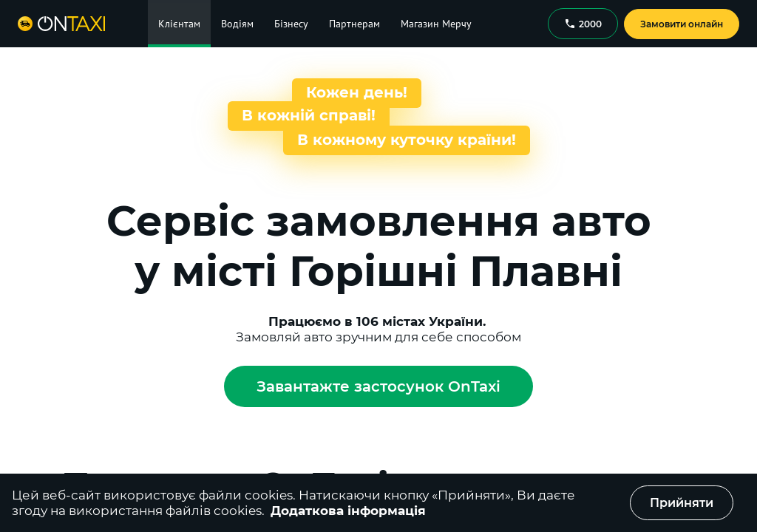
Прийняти (682, 503)
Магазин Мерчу (436, 24)
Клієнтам (179, 24)
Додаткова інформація (348, 511)
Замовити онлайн (682, 24)
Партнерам (354, 24)
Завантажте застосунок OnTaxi (378, 386)
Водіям (237, 24)
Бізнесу (291, 24)
